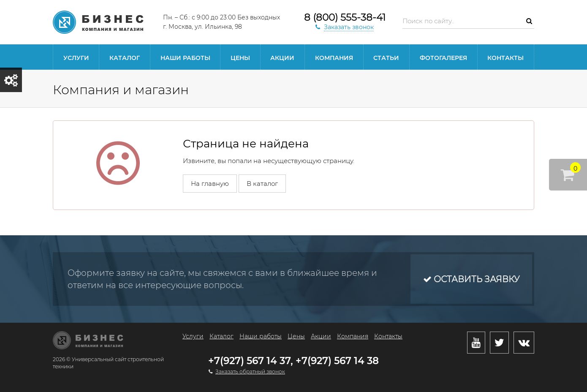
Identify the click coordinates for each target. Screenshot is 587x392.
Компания (334, 58)
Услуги (76, 58)
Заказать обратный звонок (250, 372)
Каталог (125, 58)
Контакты (505, 58)
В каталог (262, 184)
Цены (240, 58)
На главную (210, 184)
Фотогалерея (443, 58)
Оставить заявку (471, 279)
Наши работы (185, 58)
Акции (282, 58)
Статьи (386, 58)
